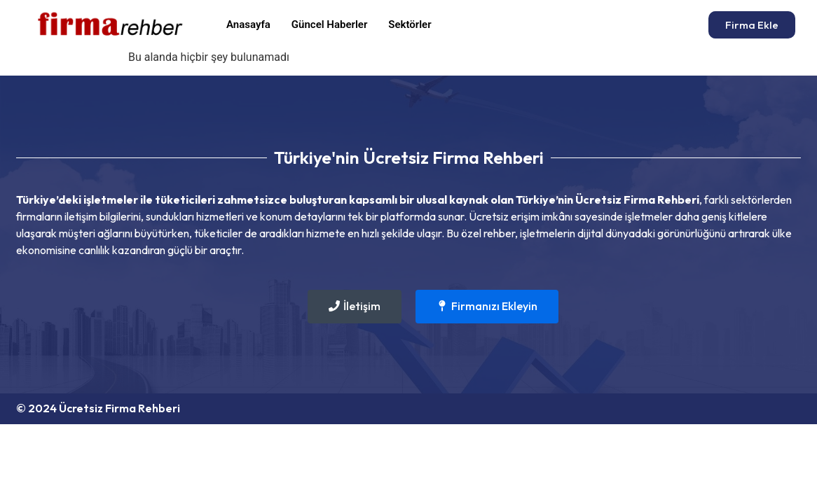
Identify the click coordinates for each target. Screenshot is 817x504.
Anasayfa (248, 24)
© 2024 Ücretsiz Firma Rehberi (98, 408)
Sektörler (410, 24)
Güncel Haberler (329, 24)
